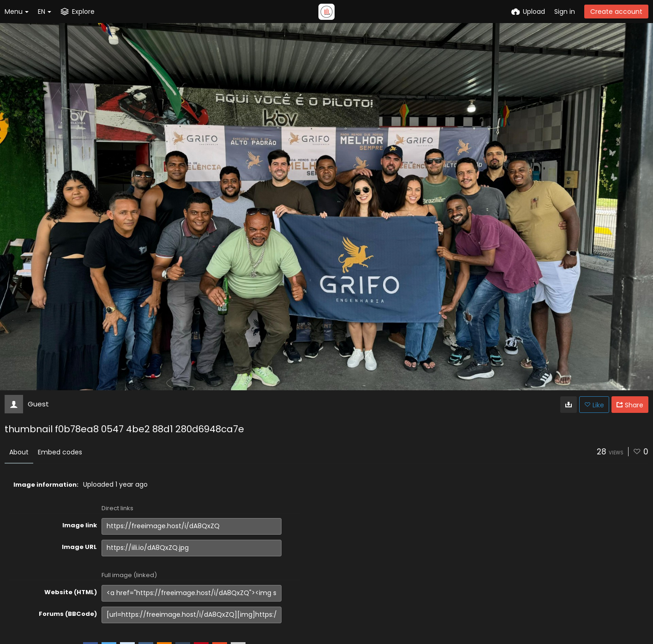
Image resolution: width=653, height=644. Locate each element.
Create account (616, 12)
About (19, 452)
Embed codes (60, 452)
